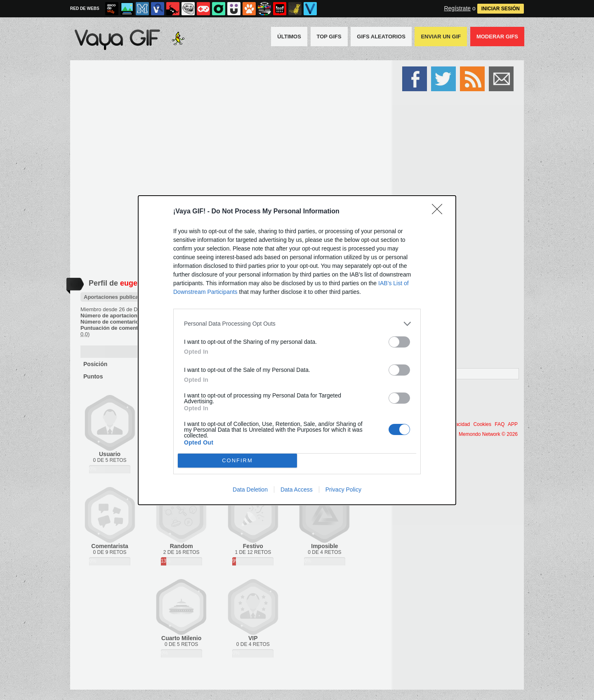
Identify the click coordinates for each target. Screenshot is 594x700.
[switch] (399, 342)
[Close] (440, 212)
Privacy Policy (343, 490)
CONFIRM (237, 460)
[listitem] (297, 324)
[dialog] (297, 350)
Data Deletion (250, 490)
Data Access (297, 490)
